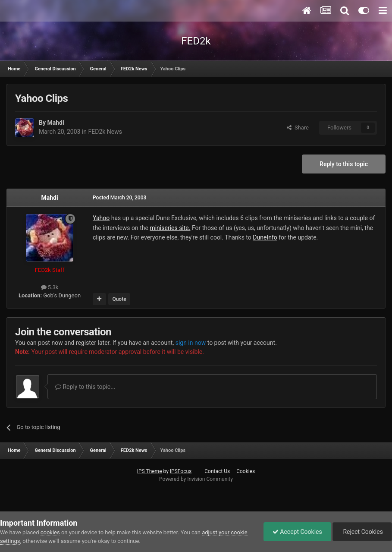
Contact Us (217, 471)
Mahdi (55, 123)
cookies (50, 532)
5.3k (50, 287)
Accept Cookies (297, 532)
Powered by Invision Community (196, 479)
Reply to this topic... (85, 387)
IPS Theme (150, 471)
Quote (119, 299)
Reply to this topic (344, 164)
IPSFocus (181, 471)
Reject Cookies (362, 532)
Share (298, 128)
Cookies (246, 471)
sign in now (191, 343)
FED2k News (105, 132)
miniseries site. (170, 228)
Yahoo (101, 218)
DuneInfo (265, 237)
